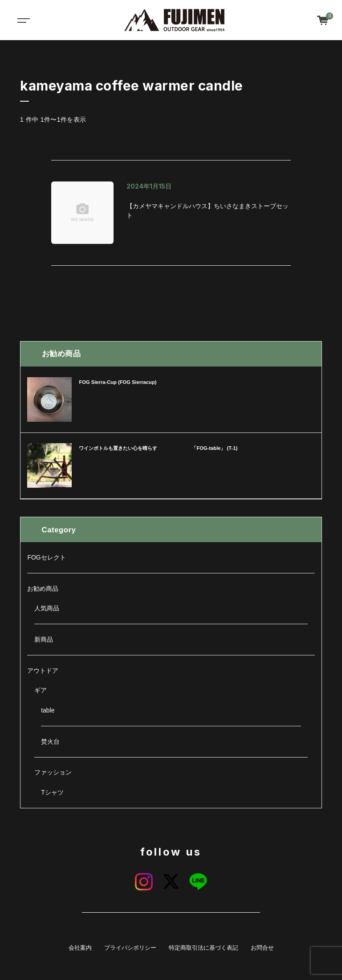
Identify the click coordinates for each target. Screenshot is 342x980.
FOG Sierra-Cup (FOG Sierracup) (118, 382)
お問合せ (262, 948)
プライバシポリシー (130, 948)
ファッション (53, 772)
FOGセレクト (46, 557)
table (48, 710)
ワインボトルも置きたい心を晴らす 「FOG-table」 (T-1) (158, 448)
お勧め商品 (43, 589)
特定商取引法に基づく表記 (204, 948)
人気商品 (47, 608)
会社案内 (80, 948)
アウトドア (43, 671)
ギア (41, 690)
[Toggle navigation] (22, 20)
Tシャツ (52, 792)
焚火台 (50, 741)
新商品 (44, 639)
